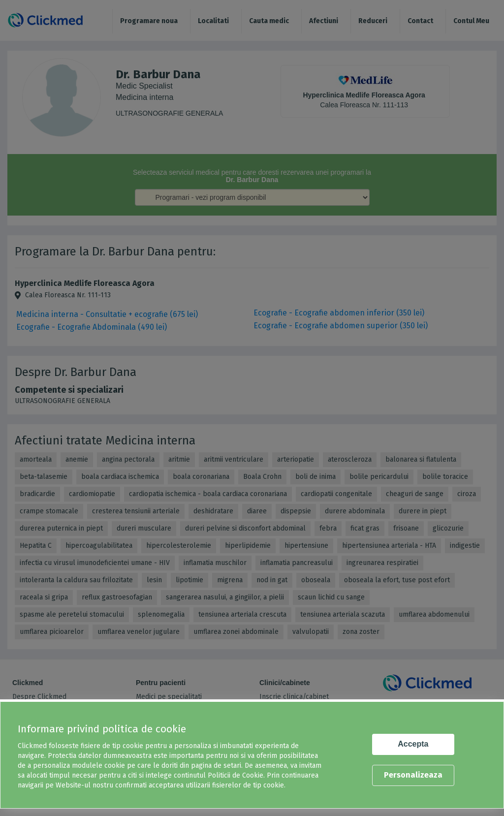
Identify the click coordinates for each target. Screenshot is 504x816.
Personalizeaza (413, 775)
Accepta (413, 744)
